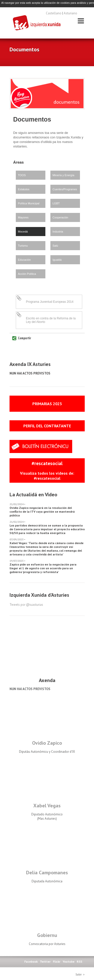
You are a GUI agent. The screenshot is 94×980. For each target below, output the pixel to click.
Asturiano (70, 13)
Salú (55, 246)
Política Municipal (29, 203)
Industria (58, 232)
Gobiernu (47, 935)
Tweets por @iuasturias (26, 605)
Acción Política (27, 274)
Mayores (23, 217)
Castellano (54, 13)
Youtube (69, 962)
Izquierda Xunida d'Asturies (37, 23)
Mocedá (23, 232)
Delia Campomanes (47, 873)
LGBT (56, 203)
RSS (79, 962)
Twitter (45, 962)
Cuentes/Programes (65, 189)
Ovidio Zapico (47, 743)
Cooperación (60, 217)
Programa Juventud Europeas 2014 (50, 302)
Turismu (23, 246)
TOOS (22, 175)
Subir (79, 974)
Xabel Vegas (47, 806)
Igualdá (57, 260)
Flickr (57, 962)
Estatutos (24, 189)
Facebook (31, 962)
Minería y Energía (64, 175)
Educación (24, 260)
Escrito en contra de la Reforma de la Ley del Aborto (51, 320)
